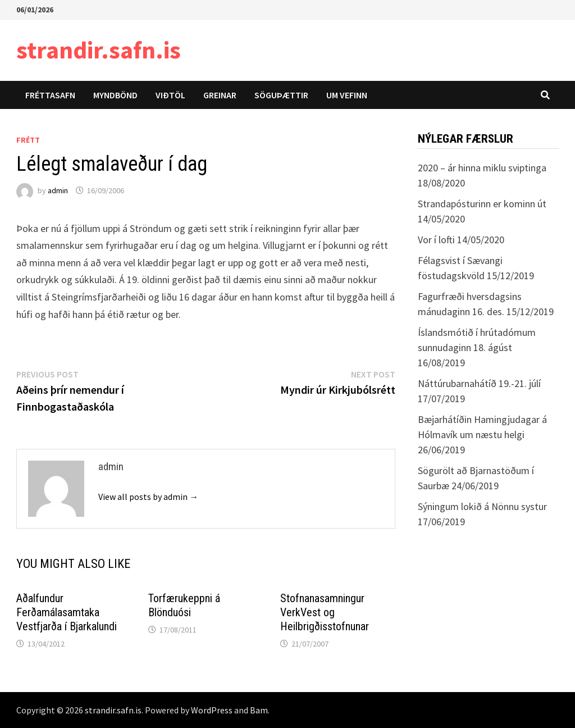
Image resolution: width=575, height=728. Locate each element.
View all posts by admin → (148, 497)
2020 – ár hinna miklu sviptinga (482, 168)
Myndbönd (115, 95)
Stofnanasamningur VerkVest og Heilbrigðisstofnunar (325, 612)
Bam (259, 710)
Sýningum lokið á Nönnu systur (482, 506)
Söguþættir (281, 95)
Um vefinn (347, 95)
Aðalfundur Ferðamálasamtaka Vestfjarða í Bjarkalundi (67, 612)
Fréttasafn (50, 95)
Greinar (220, 95)
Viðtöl (170, 95)
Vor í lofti (436, 240)
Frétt (28, 140)
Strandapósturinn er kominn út (482, 204)
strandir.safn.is (99, 50)
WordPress (212, 710)
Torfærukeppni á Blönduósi (184, 605)
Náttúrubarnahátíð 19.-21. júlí (479, 383)
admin (58, 190)
